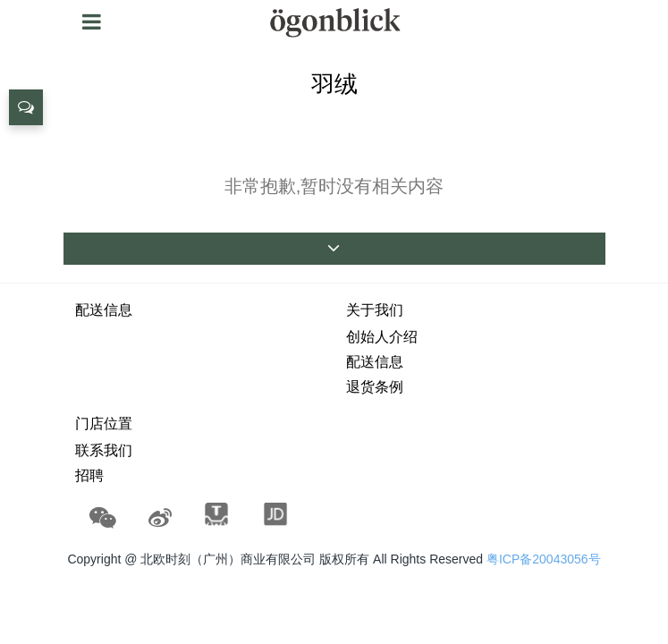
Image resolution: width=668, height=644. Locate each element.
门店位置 (104, 424)
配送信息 (104, 310)
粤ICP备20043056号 (544, 559)
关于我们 (375, 310)
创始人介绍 (382, 337)
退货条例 (375, 387)
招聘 (89, 475)
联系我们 (104, 450)
